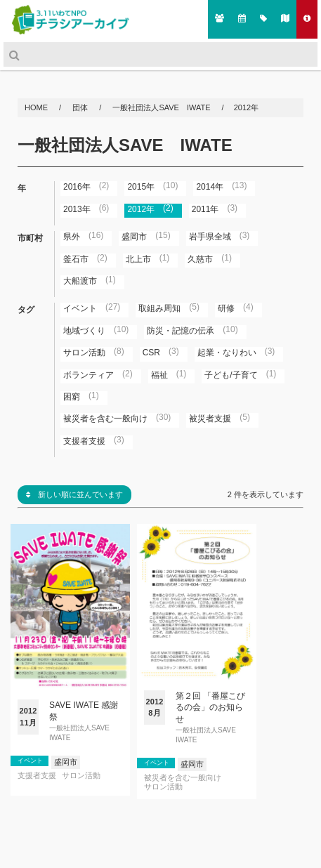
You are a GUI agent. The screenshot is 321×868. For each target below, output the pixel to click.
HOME (37, 107)
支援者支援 (37, 776)
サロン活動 (81, 776)
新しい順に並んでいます (74, 494)
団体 (81, 107)
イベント (30, 761)
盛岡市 (66, 762)
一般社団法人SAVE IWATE (161, 107)
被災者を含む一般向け (183, 778)
